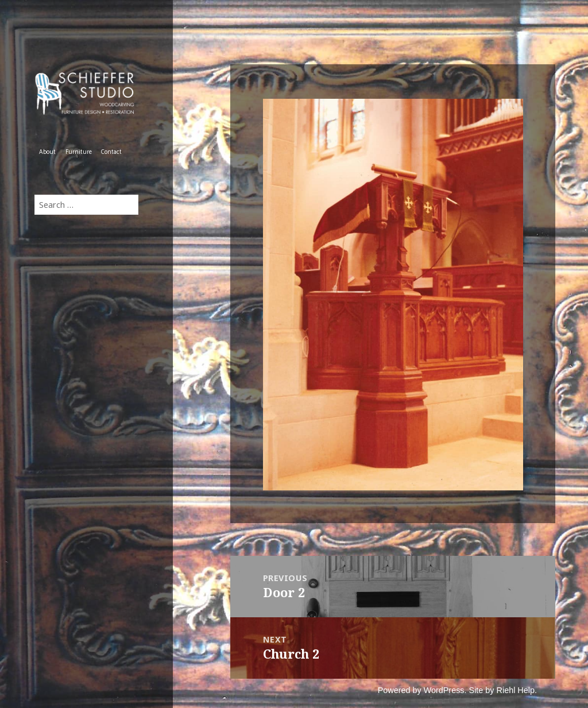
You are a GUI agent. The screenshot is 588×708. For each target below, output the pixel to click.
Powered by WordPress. (422, 690)
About (47, 152)
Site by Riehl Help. (503, 690)
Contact (111, 152)
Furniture (79, 152)
